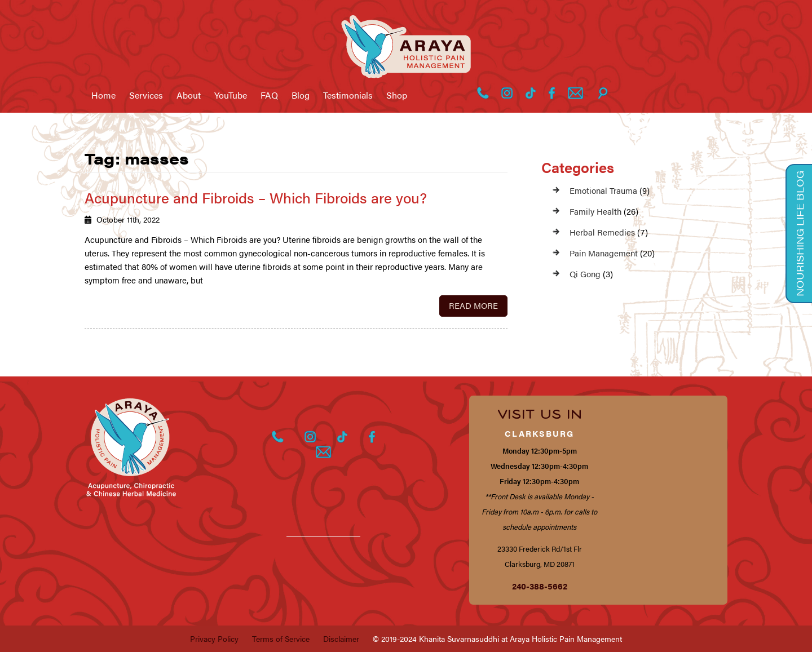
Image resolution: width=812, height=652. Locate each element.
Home (103, 95)
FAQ (269, 95)
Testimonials (348, 95)
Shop (397, 95)
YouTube (231, 95)
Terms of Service (281, 638)
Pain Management (604, 253)
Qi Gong (585, 274)
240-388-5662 (540, 586)
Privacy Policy (214, 638)
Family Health (595, 211)
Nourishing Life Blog (800, 234)
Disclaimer (341, 638)
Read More (473, 305)
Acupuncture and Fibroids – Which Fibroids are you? (256, 198)
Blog (301, 95)
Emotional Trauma (603, 190)
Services (146, 95)
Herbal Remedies (602, 232)
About (189, 95)
